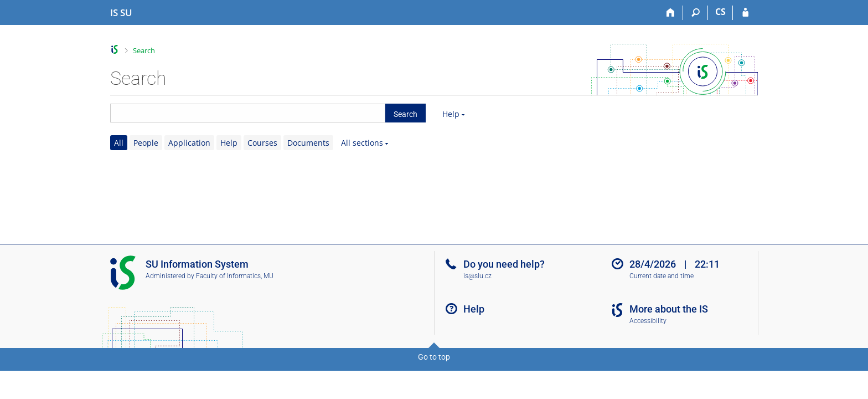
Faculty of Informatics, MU (235, 276)
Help (451, 114)
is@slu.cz (477, 276)
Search (144, 50)
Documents (308, 143)
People (146, 143)
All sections (362, 143)
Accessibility (648, 321)
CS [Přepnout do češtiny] (720, 12)
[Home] (671, 13)
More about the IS (669, 309)
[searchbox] (248, 113)
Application (189, 143)
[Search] (696, 13)
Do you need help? (504, 264)
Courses (262, 143)
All (119, 143)
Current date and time (662, 276)
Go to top (434, 357)
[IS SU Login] (745, 13)
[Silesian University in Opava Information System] (121, 13)
